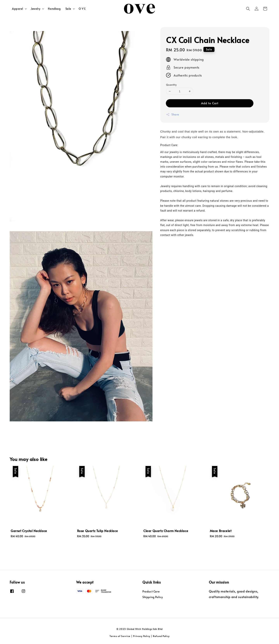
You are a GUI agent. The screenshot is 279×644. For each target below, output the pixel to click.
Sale (68, 9)
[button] (248, 9)
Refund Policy (161, 636)
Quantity (171, 85)
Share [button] (173, 114)
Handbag (54, 9)
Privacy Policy (142, 636)
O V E (82, 9)
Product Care (151, 591)
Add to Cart (210, 103)
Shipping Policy (153, 597)
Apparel (18, 9)
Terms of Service (120, 636)
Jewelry (35, 9)
